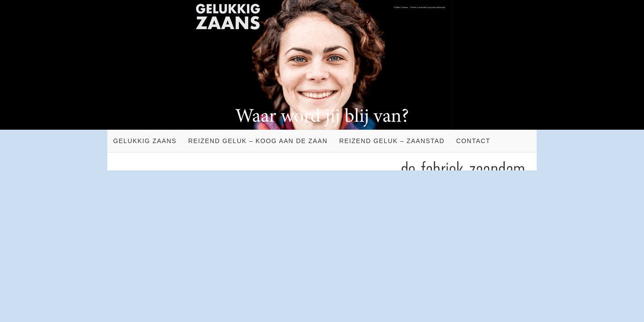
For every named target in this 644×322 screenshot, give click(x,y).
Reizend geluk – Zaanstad (392, 141)
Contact (473, 141)
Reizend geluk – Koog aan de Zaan (258, 141)
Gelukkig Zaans (145, 141)
